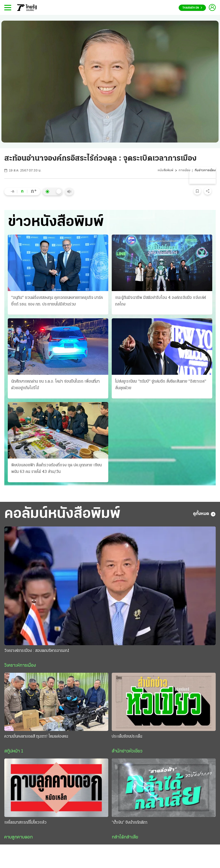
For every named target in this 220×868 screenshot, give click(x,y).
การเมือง (185, 170)
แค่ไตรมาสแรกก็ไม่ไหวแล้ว (25, 823)
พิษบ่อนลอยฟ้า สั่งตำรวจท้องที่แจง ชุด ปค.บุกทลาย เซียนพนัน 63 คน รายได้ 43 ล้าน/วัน (56, 469)
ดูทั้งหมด (204, 514)
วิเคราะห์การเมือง (20, 666)
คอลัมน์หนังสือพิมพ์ (62, 514)
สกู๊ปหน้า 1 (14, 751)
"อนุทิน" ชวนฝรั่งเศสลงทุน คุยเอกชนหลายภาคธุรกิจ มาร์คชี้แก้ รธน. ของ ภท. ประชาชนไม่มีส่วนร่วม (57, 301)
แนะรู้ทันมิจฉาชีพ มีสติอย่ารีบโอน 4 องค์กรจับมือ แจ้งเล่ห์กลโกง (161, 301)
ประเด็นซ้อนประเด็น (127, 737)
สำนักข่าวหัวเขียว (127, 751)
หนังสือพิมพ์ (165, 170)
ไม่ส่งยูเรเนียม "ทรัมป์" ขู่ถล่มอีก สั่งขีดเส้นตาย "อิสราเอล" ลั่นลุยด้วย (161, 385)
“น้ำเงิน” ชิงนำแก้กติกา (130, 823)
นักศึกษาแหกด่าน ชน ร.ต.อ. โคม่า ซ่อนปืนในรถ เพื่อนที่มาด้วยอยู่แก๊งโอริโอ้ (55, 385)
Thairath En (192, 8)
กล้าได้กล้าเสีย (125, 837)
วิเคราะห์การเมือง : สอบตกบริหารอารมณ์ (37, 651)
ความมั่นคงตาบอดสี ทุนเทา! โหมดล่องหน (36, 737)
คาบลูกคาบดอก (19, 837)
